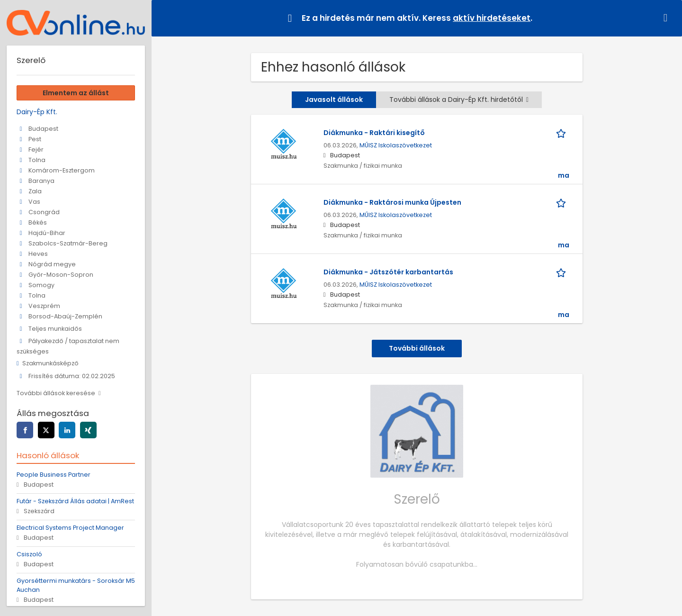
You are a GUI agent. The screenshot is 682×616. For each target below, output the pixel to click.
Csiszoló (29, 554)
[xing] (88, 430)
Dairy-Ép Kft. (37, 112)
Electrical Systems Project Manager (70, 528)
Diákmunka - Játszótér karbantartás (388, 272)
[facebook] (25, 430)
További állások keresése (56, 393)
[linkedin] (67, 430)
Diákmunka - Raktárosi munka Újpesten (392, 202)
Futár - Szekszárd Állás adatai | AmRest (75, 501)
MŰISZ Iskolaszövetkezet (396, 145)
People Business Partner (54, 475)
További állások (417, 348)
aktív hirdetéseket (492, 18)
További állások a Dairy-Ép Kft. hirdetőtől (459, 100)
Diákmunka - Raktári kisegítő (374, 133)
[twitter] (46, 430)
